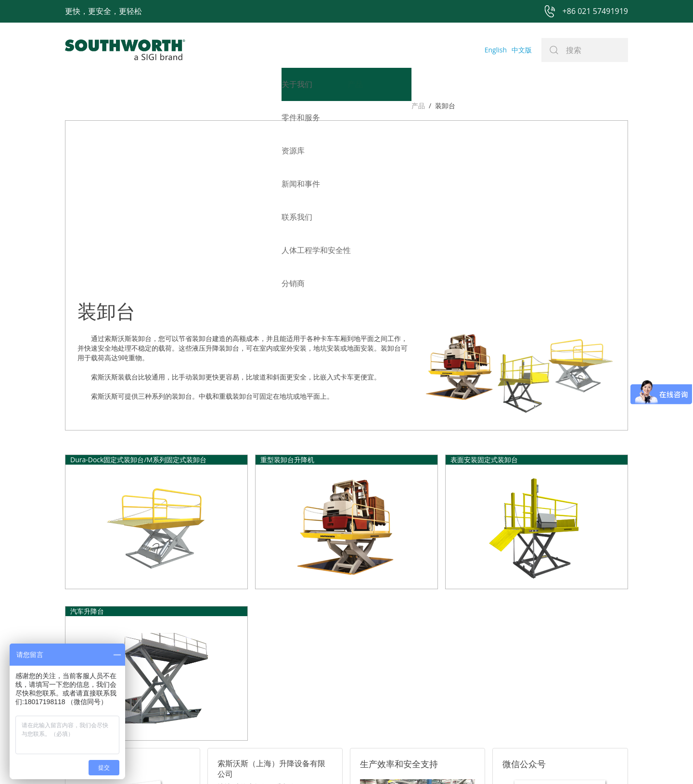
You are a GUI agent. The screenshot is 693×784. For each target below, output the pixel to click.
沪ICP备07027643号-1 (390, 761)
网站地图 (335, 761)
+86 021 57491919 (204, 761)
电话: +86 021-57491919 (255, 655)
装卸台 (99, 106)
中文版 (522, 50)
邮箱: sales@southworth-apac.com (271, 643)
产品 (72, 106)
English (496, 50)
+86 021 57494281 (286, 761)
